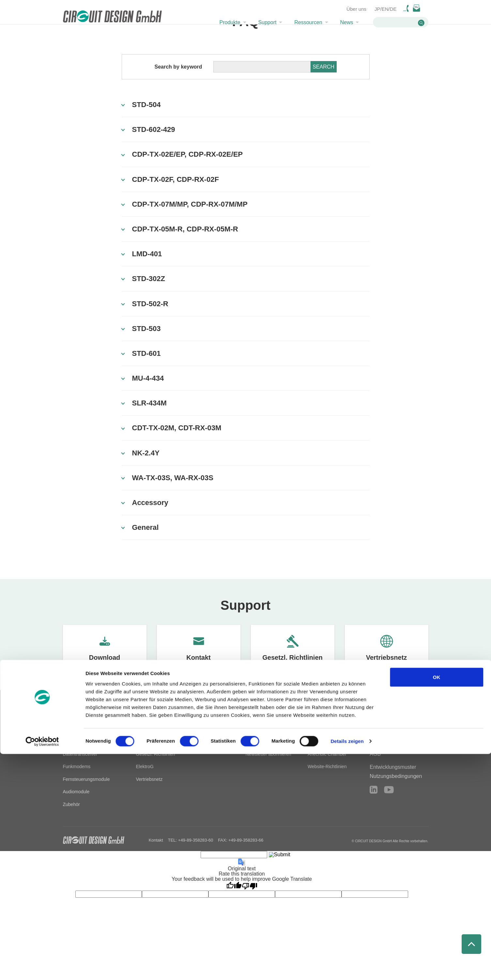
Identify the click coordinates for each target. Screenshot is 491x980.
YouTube (389, 790)
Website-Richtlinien (327, 767)
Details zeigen (347, 967)
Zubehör (71, 804)
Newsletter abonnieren (268, 754)
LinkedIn (374, 790)
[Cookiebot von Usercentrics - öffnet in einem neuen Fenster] (42, 967)
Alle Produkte (77, 729)
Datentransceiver (80, 754)
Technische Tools (197, 729)
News (346, 23)
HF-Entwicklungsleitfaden (206, 742)
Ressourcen (308, 23)
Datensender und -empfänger (93, 742)
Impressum (383, 728)
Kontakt (198, 657)
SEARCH (323, 67)
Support (267, 23)
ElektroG (145, 767)
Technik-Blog (258, 729)
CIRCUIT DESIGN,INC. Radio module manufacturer (112, 17)
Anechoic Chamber (327, 754)
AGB (375, 754)
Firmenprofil (320, 729)
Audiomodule (76, 792)
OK (437, 903)
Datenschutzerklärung (395, 741)
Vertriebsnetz (387, 657)
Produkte (230, 23)
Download (105, 657)
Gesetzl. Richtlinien (292, 657)
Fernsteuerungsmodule (86, 779)
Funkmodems (77, 767)
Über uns (356, 9)
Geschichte (319, 742)
